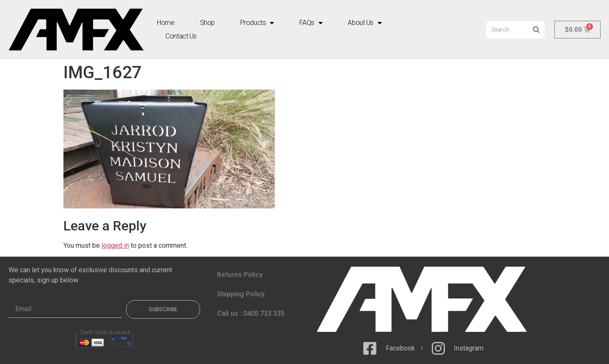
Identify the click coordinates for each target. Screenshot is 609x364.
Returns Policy (240, 275)
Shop (207, 23)
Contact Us (181, 36)
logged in (115, 245)
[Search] (536, 30)
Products (257, 23)
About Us (365, 23)
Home (166, 23)
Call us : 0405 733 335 (251, 313)
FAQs (311, 23)
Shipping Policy (241, 294)
